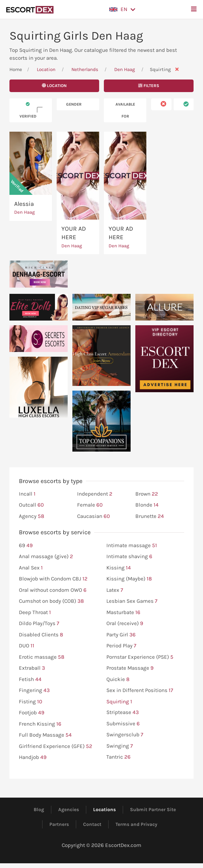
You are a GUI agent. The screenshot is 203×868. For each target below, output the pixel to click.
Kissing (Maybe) (129, 579)
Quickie (118, 679)
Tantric (118, 757)
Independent (95, 494)
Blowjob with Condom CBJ (53, 579)
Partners (59, 824)
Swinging (120, 746)
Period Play (121, 646)
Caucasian (93, 516)
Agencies (69, 810)
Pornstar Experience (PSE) (140, 657)
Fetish (30, 679)
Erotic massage (42, 657)
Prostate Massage (130, 668)
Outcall (31, 505)
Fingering (34, 690)
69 (26, 546)
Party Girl (121, 635)
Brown (147, 494)
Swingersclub (125, 735)
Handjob (33, 757)
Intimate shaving (129, 557)
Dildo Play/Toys (39, 624)
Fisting (31, 702)
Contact (92, 824)
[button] (122, 9)
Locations (104, 810)
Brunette (150, 516)
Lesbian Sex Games (132, 601)
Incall (27, 494)
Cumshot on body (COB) (51, 601)
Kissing (119, 568)
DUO (27, 646)
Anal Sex (31, 568)
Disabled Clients (41, 635)
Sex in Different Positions (140, 690)
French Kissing (40, 724)
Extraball (32, 668)
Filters (149, 86)
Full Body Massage (45, 735)
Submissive (123, 724)
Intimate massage (132, 546)
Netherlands (85, 69)
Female (90, 505)
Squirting (119, 702)
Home (16, 69)
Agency (31, 516)
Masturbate (123, 613)
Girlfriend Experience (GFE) (56, 746)
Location (46, 69)
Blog (39, 810)
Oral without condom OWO (53, 590)
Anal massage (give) (46, 557)
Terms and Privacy (136, 824)
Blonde (147, 505)
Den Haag (125, 69)
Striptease (123, 712)
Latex (115, 590)
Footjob (32, 713)
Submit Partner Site (153, 810)
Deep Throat (35, 613)
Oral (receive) (125, 624)
